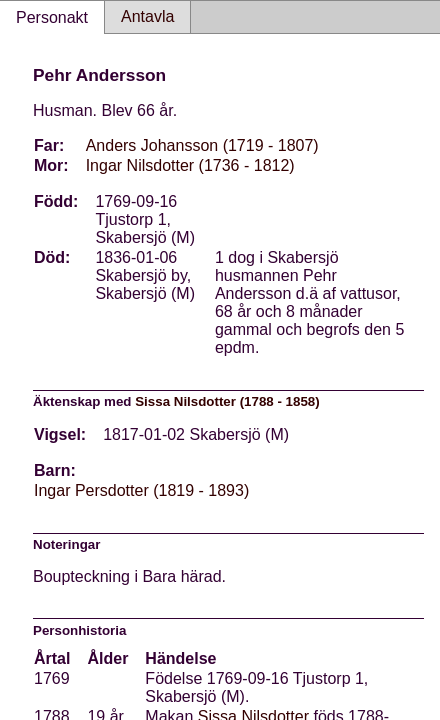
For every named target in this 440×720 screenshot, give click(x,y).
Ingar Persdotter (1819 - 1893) (141, 490)
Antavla (147, 16)
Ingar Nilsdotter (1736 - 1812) (190, 165)
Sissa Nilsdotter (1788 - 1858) (227, 401)
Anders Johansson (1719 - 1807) (202, 145)
